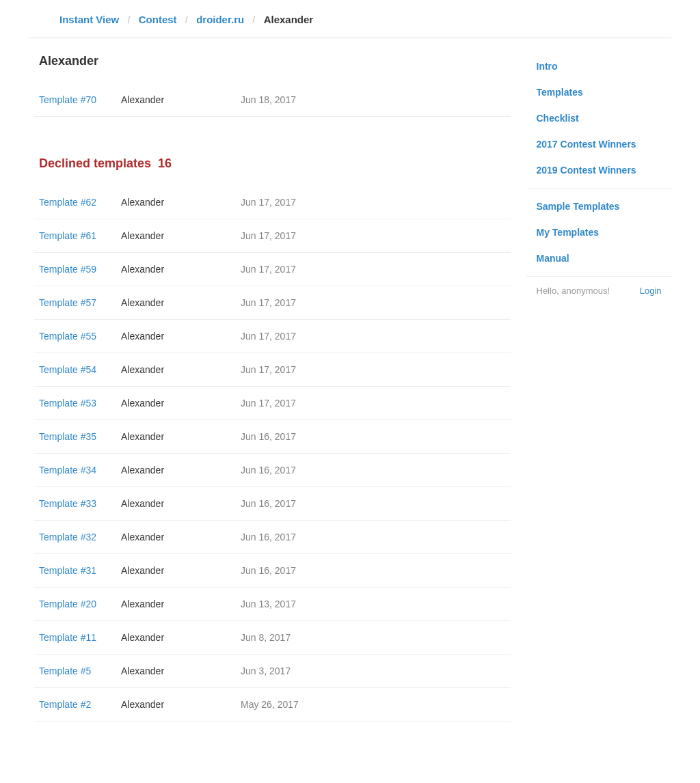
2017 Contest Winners (587, 144)
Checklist (558, 118)
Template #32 (68, 537)
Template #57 (68, 303)
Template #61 (68, 236)
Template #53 (68, 403)
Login (651, 291)
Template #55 (68, 336)
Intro (547, 66)
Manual (553, 258)
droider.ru (220, 19)
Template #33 (68, 504)
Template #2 (65, 704)
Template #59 (68, 269)
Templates (560, 92)
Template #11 (68, 637)
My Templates (568, 232)
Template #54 (68, 370)
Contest (158, 19)
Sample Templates (578, 206)
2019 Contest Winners (587, 170)
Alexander (143, 100)
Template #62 (68, 202)
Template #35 (68, 437)
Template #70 (68, 100)
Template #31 (68, 571)
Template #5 (65, 671)
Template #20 (68, 604)
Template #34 (68, 470)
